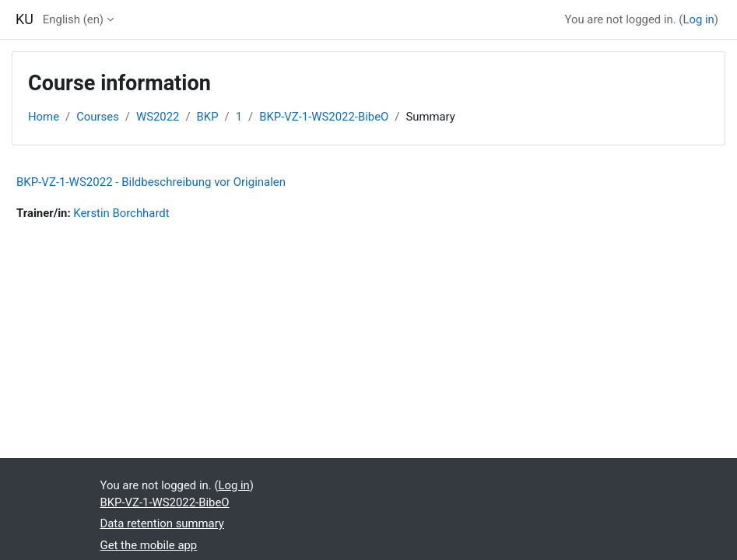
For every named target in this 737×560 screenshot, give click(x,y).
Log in (698, 19)
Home (44, 117)
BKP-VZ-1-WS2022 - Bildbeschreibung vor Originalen (151, 182)
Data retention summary (162, 523)
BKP (208, 117)
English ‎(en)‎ (73, 19)
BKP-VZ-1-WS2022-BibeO (324, 117)
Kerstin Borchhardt (121, 213)
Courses (98, 117)
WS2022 (158, 117)
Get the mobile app (149, 545)
